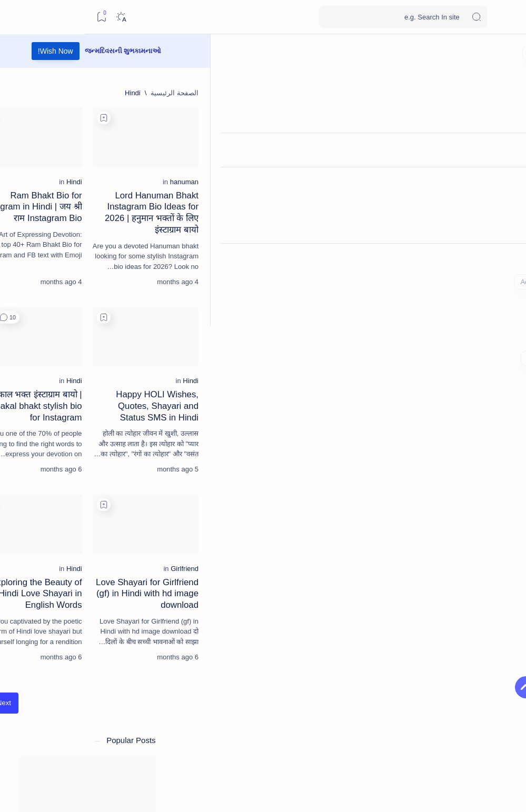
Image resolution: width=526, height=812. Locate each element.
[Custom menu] (506, 337)
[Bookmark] (17, 17)
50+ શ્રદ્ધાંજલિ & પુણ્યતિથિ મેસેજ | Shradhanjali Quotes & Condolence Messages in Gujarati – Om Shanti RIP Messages (74, 390)
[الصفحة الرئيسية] (506, 53)
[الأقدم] (191, 739)
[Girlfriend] (461, 615)
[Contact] (506, 303)
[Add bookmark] (339, 118)
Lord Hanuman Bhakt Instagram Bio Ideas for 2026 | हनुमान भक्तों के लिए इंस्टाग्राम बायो (405, 230)
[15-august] (116, 596)
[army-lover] (116, 675)
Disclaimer (73, 732)
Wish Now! (211, 51)
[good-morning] (78, 298)
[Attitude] (44, 675)
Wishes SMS (467, 17)
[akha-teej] (44, 622)
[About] (506, 260)
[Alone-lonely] (44, 648)
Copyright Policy (124, 732)
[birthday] (73, 201)
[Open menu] (506, 17)
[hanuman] (461, 205)
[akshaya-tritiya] (116, 648)
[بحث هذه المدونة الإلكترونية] (318, 17)
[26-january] (44, 596)
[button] (202, 329)
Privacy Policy (127, 740)
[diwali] (82, 433)
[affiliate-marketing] (116, 622)
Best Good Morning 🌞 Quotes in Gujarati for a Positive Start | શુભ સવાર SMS (72, 323)
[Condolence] (80, 354)
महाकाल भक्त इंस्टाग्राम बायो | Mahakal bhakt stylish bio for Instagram (77, 525)
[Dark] (36, 17)
